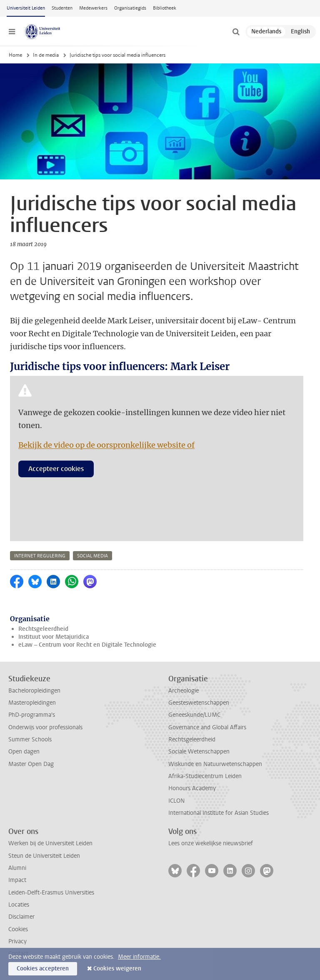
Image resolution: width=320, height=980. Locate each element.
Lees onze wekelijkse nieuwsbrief (211, 843)
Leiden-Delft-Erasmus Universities (51, 893)
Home (15, 55)
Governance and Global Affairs (207, 727)
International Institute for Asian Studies (219, 813)
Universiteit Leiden (26, 8)
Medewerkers (93, 8)
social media (92, 556)
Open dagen (24, 752)
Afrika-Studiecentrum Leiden (205, 776)
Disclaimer (21, 917)
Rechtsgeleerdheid (43, 629)
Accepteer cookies (56, 469)
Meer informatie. (139, 957)
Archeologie (184, 691)
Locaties (19, 905)
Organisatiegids (130, 8)
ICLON (176, 801)
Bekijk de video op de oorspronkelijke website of (106, 445)
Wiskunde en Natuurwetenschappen (215, 764)
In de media (46, 55)
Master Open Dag (31, 764)
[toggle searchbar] (236, 32)
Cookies (18, 929)
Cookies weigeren (117, 969)
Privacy (17, 941)
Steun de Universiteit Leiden (44, 856)
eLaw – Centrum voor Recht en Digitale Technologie (87, 645)
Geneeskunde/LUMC (194, 715)
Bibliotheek (165, 8)
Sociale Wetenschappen (199, 752)
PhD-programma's (32, 715)
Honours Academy (192, 788)
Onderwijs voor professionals (45, 727)
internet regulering (40, 556)
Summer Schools (30, 739)
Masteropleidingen (32, 703)
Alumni (17, 868)
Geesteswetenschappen (199, 703)
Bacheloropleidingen (34, 691)
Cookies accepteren (43, 969)
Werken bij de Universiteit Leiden (50, 843)
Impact (17, 880)
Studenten (62, 8)
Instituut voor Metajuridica (54, 637)
